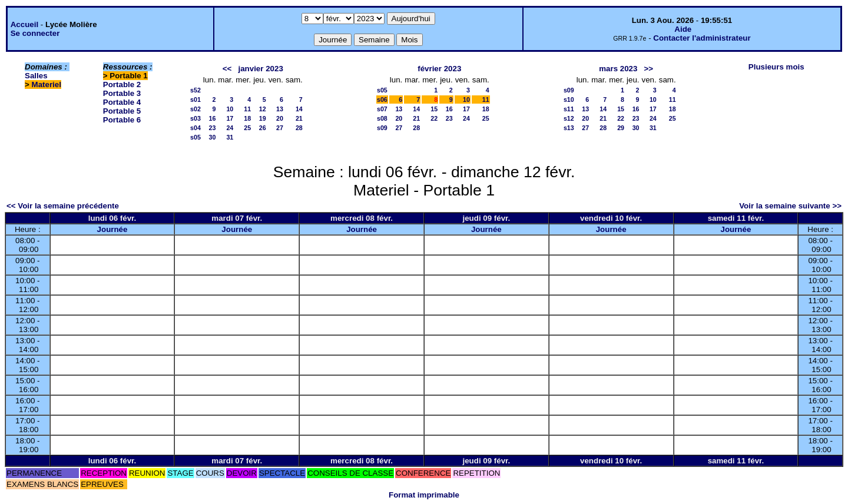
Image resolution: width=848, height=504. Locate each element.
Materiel (47, 84)
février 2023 (439, 69)
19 (263, 118)
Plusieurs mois (776, 67)
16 (213, 118)
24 (230, 128)
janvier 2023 (261, 69)
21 (299, 118)
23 (213, 128)
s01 (196, 100)
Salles (36, 76)
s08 (382, 118)
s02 (196, 109)
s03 (196, 118)
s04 (196, 128)
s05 (196, 137)
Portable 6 (122, 120)
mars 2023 (618, 69)
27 (280, 128)
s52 (196, 90)
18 (247, 118)
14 (299, 109)
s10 (569, 100)
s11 (569, 109)
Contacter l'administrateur (702, 38)
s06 (382, 100)
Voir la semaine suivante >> (790, 206)
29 (621, 128)
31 (230, 137)
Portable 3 (122, 93)
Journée (112, 229)
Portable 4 (122, 102)
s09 (382, 128)
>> (649, 69)
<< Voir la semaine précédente (63, 206)
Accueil (24, 24)
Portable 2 (122, 84)
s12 (569, 118)
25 (247, 128)
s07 (382, 109)
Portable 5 (122, 111)
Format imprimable (424, 495)
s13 (569, 128)
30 (213, 137)
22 (434, 118)
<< (227, 69)
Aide (683, 29)
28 (299, 128)
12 (263, 109)
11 (247, 109)
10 (230, 109)
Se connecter (35, 33)
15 (434, 109)
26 (263, 128)
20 (280, 118)
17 (230, 118)
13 (280, 109)
